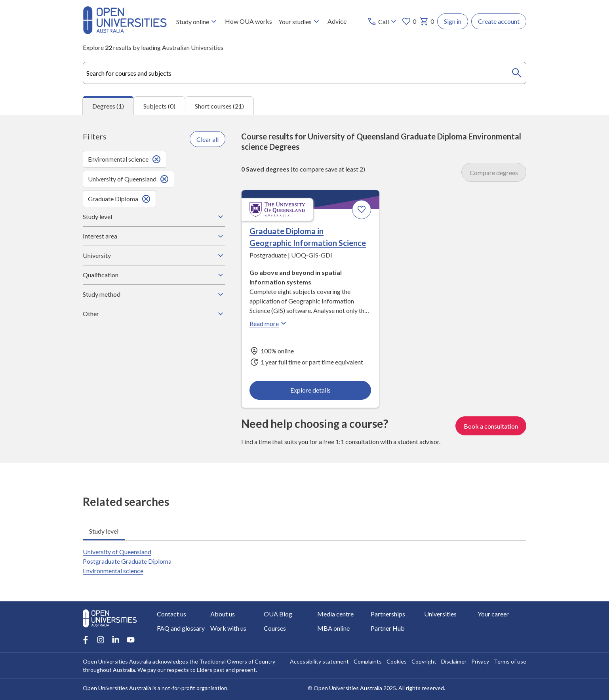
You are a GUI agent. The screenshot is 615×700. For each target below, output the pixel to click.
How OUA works (248, 21)
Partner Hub (388, 628)
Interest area (154, 236)
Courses (275, 628)
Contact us (171, 614)
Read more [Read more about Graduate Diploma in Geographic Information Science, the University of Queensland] (269, 324)
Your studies (300, 21)
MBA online (333, 628)
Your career (493, 614)
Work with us (228, 628)
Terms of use (510, 661)
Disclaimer (454, 661)
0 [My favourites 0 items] (409, 21)
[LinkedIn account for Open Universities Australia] (116, 640)
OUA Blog (278, 614)
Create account (499, 21)
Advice (337, 21)
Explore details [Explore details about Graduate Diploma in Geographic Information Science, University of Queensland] (310, 390)
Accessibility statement (319, 661)
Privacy (480, 661)
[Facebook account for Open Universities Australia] (86, 640)
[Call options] (383, 21)
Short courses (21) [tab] (219, 106)
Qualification (154, 275)
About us (223, 614)
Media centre (335, 614)
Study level (154, 217)
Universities (440, 614)
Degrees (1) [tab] (108, 106)
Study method (154, 294)
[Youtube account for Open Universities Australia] (131, 640)
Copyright (424, 661)
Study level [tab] (104, 531)
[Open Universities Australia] (125, 31)
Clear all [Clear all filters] (208, 139)
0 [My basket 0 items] (427, 21)
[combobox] (305, 73)
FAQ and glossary (181, 628)
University (154, 256)
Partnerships (388, 614)
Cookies (397, 661)
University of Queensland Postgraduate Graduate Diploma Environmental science (127, 561)
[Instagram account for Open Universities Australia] (101, 640)
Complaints (368, 661)
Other (154, 314)
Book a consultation (491, 426)
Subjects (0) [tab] (159, 106)
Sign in (453, 21)
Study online (197, 21)
